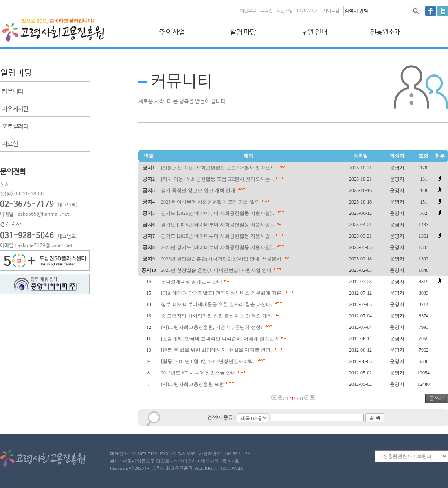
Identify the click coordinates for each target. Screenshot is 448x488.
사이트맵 (331, 11)
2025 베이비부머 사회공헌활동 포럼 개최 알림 (216, 202)
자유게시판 (15, 109)
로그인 (266, 11)
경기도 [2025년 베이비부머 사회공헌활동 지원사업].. (224, 213)
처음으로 (248, 11)
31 (286, 398)
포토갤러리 (15, 126)
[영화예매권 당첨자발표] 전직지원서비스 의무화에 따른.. (228, 293)
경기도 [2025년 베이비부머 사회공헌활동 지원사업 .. (223, 236)
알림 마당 (243, 32)
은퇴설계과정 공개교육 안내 (198, 282)
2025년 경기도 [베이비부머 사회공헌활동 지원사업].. (224, 247)
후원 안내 (314, 32)
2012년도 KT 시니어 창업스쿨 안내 (204, 373)
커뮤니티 (13, 91)
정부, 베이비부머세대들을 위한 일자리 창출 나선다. (223, 304)
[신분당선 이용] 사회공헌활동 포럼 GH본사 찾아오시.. (225, 168)
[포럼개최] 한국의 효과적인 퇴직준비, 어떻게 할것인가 (226, 339)
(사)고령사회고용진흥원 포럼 (199, 384)
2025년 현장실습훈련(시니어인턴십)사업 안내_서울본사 (227, 259)
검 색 (375, 418)
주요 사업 (172, 32)
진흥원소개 (385, 32)
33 (301, 398)
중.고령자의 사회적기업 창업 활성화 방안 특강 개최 (223, 316)
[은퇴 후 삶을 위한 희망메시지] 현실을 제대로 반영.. (223, 350)
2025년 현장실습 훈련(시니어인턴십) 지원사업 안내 (222, 270)
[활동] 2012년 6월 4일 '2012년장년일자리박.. (214, 361)
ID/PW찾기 (308, 11)
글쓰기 (437, 398)
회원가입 (285, 11)
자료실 (10, 144)
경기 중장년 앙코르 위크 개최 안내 (204, 190)
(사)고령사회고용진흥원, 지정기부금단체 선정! (218, 327)
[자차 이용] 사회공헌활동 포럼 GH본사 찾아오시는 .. (223, 179)
